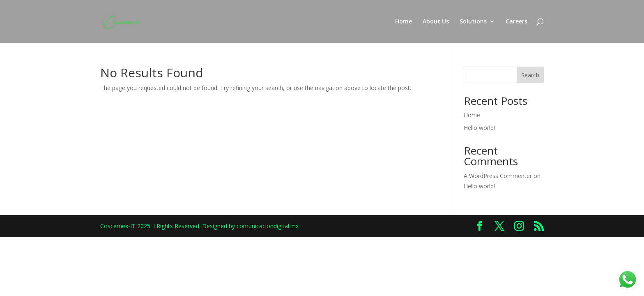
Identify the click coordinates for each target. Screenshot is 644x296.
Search (530, 75)
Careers (516, 22)
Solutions (473, 22)
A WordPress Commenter (498, 176)
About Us (436, 22)
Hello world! (479, 128)
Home (404, 22)
